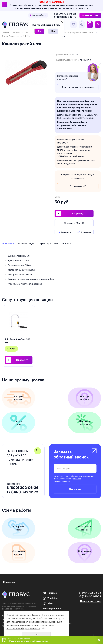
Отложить (86, 232)
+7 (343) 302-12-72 (65, 17)
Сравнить (66, 232)
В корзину (77, 213)
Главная (5, 33)
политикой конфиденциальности (23, 628)
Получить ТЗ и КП (74, 223)
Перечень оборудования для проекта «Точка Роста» (71, 33)
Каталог (17, 33)
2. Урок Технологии (10, 36)
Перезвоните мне (91, 601)
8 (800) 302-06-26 (65, 14)
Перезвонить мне (90, 15)
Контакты (9, 582)
